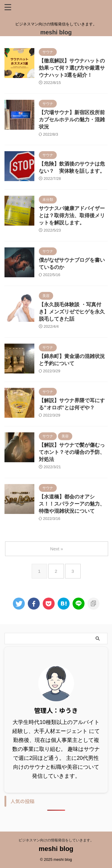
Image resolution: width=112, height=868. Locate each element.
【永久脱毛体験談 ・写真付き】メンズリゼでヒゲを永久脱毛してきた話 (72, 312)
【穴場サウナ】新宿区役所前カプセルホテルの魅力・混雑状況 (72, 120)
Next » (57, 549)
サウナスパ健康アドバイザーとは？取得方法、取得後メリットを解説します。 (72, 216)
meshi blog (56, 32)
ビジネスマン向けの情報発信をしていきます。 (56, 840)
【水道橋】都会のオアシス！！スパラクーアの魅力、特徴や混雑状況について (72, 504)
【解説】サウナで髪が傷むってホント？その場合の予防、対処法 (72, 452)
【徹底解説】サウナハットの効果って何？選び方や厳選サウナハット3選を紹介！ (72, 68)
